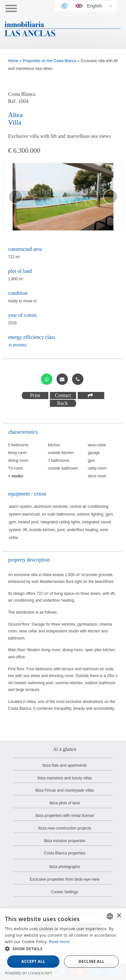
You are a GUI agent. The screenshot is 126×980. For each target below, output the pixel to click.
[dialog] (63, 944)
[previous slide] (16, 197)
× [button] (119, 916)
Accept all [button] (33, 961)
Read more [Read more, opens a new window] (59, 942)
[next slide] (110, 197)
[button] (63, 949)
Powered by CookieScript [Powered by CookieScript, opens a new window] (29, 973)
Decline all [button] (91, 961)
